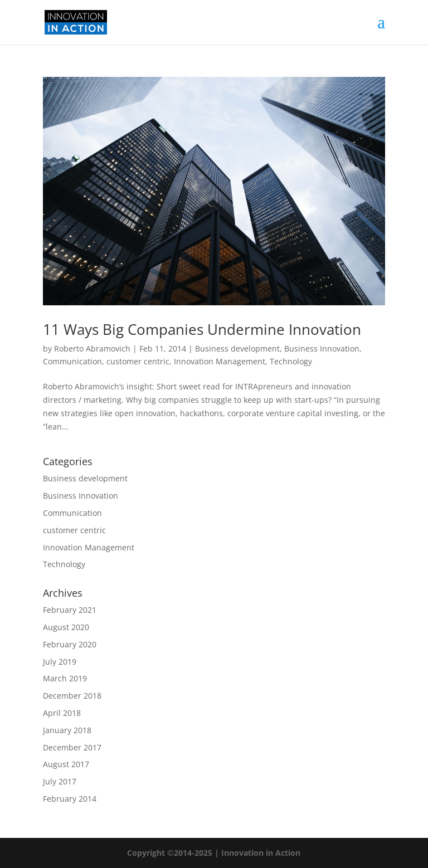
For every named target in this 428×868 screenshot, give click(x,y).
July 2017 (60, 781)
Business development (237, 348)
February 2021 (70, 610)
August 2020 (66, 627)
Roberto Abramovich (92, 348)
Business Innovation (322, 348)
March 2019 (65, 678)
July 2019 (60, 662)
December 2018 (72, 696)
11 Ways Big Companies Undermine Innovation (202, 329)
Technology (291, 361)
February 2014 (70, 799)
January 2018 (67, 730)
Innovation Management (220, 361)
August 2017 (66, 764)
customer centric (138, 361)
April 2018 (62, 713)
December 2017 (72, 747)
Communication (72, 361)
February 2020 (70, 644)
